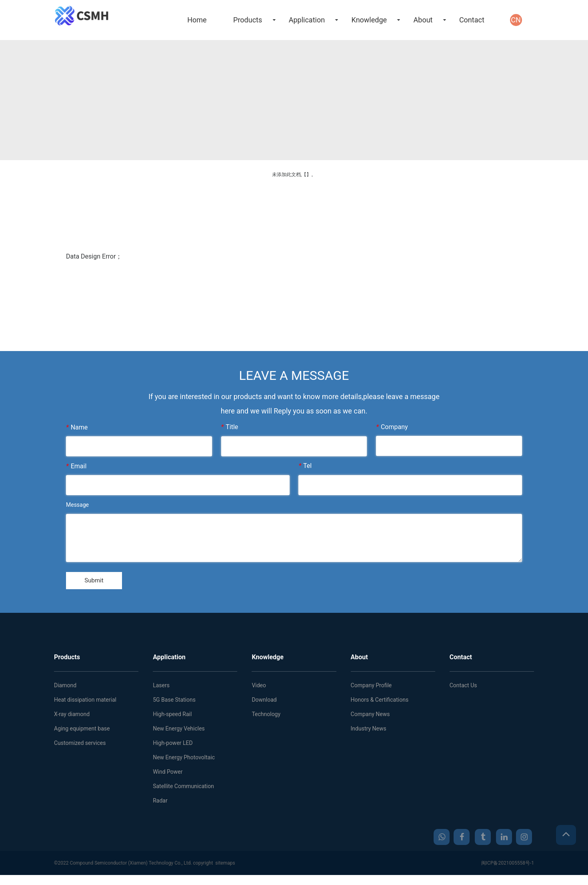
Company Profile (371, 688)
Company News (370, 717)
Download (264, 702)
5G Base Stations (174, 702)
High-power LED (173, 746)
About (423, 20)
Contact (472, 20)
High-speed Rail (172, 717)
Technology (266, 717)
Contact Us (463, 688)
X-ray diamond (72, 717)
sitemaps (225, 866)
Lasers (161, 688)
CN (516, 20)
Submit (98, 582)
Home (197, 20)
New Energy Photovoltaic (184, 760)
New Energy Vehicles (179, 731)
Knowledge (369, 20)
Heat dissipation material (85, 702)
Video (259, 688)
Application (307, 20)
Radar (160, 803)
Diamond (65, 688)
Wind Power (168, 775)
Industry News (369, 731)
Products (248, 20)
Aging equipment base (82, 731)
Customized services (80, 746)
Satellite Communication (183, 789)
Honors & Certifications (380, 702)
